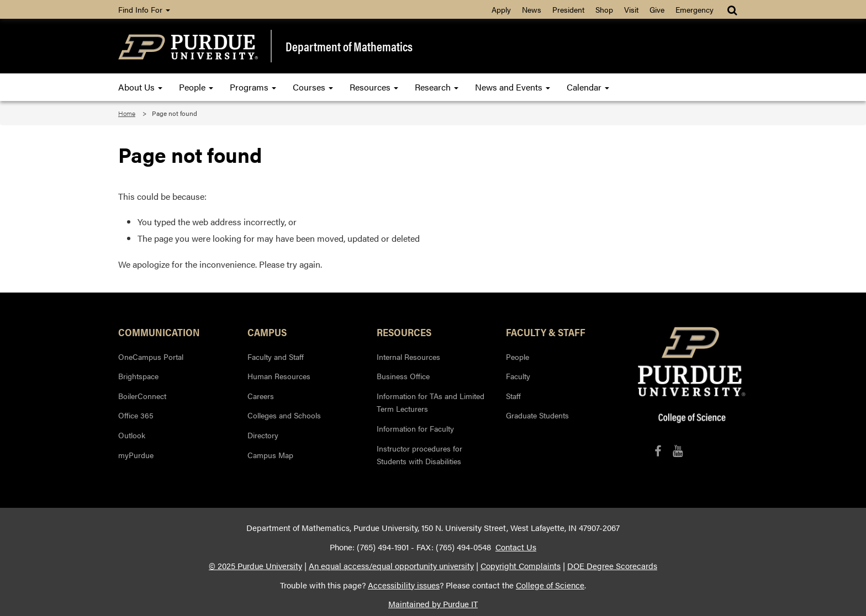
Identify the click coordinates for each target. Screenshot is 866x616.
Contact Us (516, 547)
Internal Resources (408, 357)
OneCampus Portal (151, 357)
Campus (267, 332)
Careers (261, 396)
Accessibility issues (404, 585)
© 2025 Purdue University (255, 566)
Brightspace (138, 376)
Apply (501, 9)
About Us (140, 87)
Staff (513, 396)
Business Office (403, 376)
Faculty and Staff (276, 357)
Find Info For (144, 9)
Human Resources (279, 376)
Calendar (588, 87)
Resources (374, 87)
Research (437, 87)
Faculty (518, 376)
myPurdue (136, 455)
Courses (313, 87)
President (568, 9)
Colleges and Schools (284, 415)
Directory (263, 435)
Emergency (695, 9)
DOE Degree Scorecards (612, 566)
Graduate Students (537, 415)
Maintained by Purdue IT (433, 604)
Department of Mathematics (349, 46)
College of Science (550, 585)
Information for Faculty (415, 428)
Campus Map (270, 455)
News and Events (513, 87)
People (196, 87)
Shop (604, 9)
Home (127, 113)
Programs (253, 87)
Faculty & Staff (546, 332)
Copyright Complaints (521, 566)
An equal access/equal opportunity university (391, 566)
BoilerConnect (142, 396)
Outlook (132, 435)
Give (657, 9)
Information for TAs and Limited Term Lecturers (431, 402)
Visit (631, 9)
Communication (159, 332)
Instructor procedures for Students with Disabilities (419, 455)
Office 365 (136, 415)
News (532, 9)
